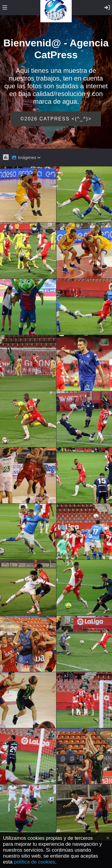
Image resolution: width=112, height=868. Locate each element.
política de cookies (34, 862)
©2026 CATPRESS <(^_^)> (56, 119)
